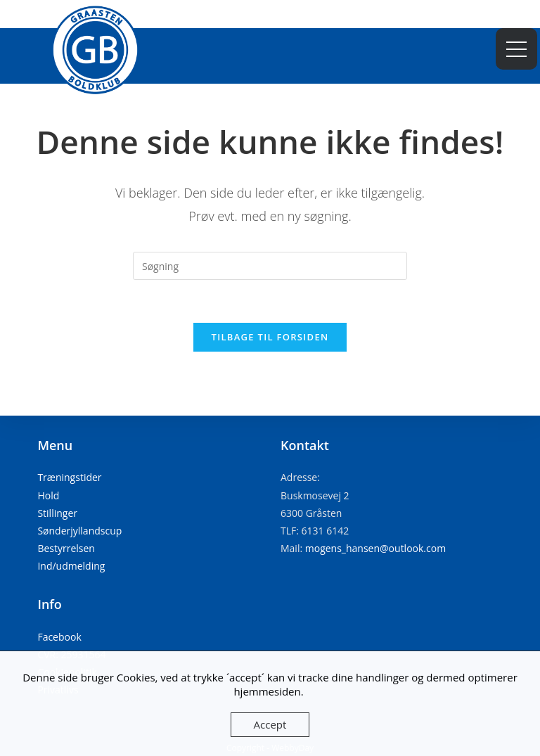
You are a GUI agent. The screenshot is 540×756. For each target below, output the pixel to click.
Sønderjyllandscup (79, 531)
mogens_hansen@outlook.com (375, 548)
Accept (270, 724)
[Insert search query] (270, 266)
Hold (48, 495)
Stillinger (57, 513)
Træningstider (69, 477)
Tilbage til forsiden (270, 337)
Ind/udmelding (71, 566)
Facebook (59, 637)
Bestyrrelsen (66, 548)
